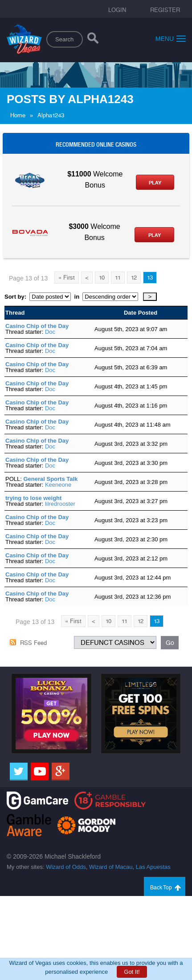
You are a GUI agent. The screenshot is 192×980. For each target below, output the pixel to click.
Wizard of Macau (111, 867)
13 (150, 278)
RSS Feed (33, 643)
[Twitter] (19, 772)
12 (134, 278)
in (77, 297)
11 (118, 278)
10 (102, 278)
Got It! (132, 972)
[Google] (61, 772)
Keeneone (58, 485)
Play (155, 183)
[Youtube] (40, 772)
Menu (171, 38)
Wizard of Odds (66, 867)
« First (67, 278)
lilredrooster (60, 504)
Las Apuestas (153, 867)
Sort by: (17, 297)
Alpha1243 (51, 115)
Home (18, 115)
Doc (50, 332)
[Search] (93, 40)
